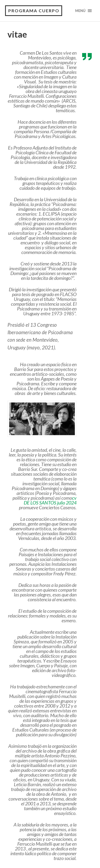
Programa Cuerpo (34, 11)
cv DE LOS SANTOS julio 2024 (50, 500)
